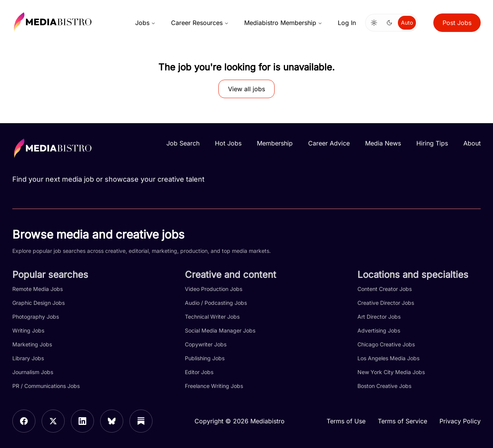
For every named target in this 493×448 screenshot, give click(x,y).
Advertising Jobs (379, 330)
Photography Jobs (36, 317)
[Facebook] (24, 421)
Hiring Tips (432, 143)
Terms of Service (402, 421)
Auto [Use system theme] (407, 23)
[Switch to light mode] (374, 23)
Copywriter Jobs (206, 344)
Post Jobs (457, 23)
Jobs (145, 23)
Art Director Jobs (379, 317)
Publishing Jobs (205, 358)
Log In (347, 23)
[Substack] (141, 421)
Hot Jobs (228, 143)
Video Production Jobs (214, 289)
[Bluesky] (112, 421)
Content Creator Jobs (385, 289)
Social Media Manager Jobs (220, 330)
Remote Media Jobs (38, 289)
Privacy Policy (460, 421)
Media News (383, 143)
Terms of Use (346, 421)
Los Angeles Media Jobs (388, 358)
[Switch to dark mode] (389, 23)
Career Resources (200, 23)
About (472, 143)
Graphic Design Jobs (39, 303)
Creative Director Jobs (386, 303)
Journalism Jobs (33, 372)
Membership (275, 143)
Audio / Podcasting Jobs (216, 303)
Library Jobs (28, 358)
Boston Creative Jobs (384, 386)
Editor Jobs (199, 372)
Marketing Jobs (32, 344)
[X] (53, 421)
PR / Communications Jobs (46, 386)
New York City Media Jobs (391, 372)
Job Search (183, 143)
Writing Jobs (28, 330)
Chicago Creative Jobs (386, 344)
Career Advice (329, 143)
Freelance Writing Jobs (214, 386)
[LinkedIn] (82, 421)
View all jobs (246, 89)
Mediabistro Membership (283, 23)
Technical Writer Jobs (212, 317)
